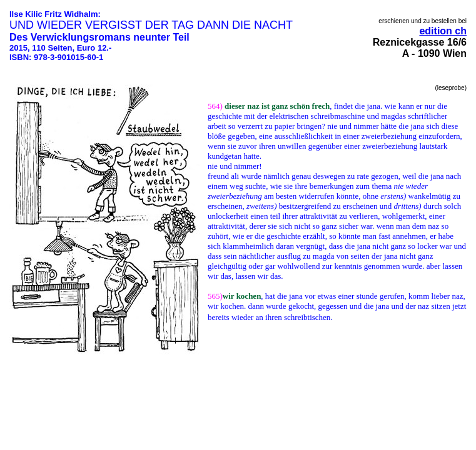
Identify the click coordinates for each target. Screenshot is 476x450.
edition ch (443, 31)
